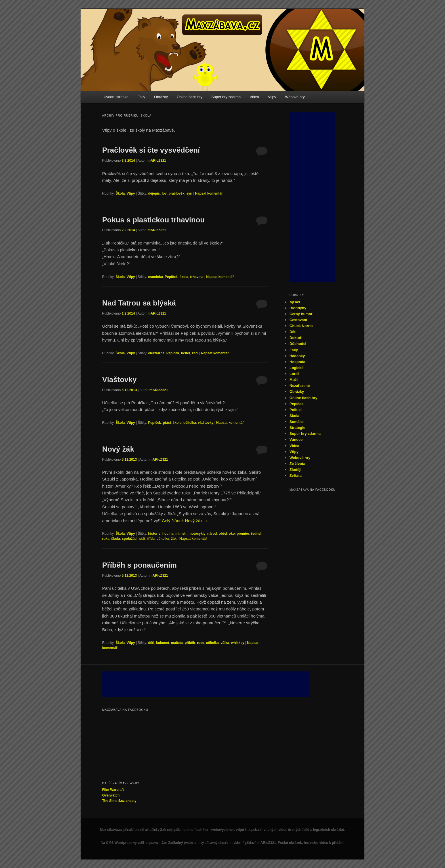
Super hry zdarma (226, 97)
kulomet (163, 643)
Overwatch (111, 795)
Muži (294, 380)
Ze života (297, 464)
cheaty (131, 801)
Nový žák (118, 449)
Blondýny (298, 308)
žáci (195, 353)
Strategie (297, 428)
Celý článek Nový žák (185, 521)
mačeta (177, 643)
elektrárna (156, 353)
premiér (243, 534)
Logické (296, 368)
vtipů (240, 830)
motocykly (197, 534)
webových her (222, 830)
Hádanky (297, 356)
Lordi (294, 374)
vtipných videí (275, 830)
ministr (181, 534)
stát (142, 539)
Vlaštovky (119, 380)
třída (151, 539)
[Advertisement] (312, 197)
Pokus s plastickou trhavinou (153, 220)
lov (164, 193)
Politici (296, 410)
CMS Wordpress (119, 843)
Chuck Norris (301, 326)
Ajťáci (295, 302)
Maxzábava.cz (111, 830)
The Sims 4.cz (113, 801)
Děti (293, 332)
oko (232, 534)
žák (174, 539)
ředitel (256, 534)
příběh (190, 643)
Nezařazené (300, 386)
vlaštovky (206, 423)
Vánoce (296, 440)
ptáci (167, 423)
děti (151, 643)
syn (189, 193)
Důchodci (298, 344)
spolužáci (130, 539)
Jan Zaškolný (172, 843)
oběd (223, 534)
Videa (254, 97)
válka (225, 643)
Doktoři (296, 338)
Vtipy (272, 97)
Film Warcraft (113, 790)
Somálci (297, 422)
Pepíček (171, 277)
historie (154, 534)
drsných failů (299, 830)
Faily (141, 97)
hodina (168, 534)
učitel (185, 353)
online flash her (196, 830)
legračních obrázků (328, 830)
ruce (201, 643)
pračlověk (177, 193)
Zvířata (296, 476)
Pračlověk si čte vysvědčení (151, 150)
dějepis (154, 193)
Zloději (295, 470)
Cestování (298, 320)
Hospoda (297, 362)
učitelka (190, 423)
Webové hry (295, 97)
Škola (120, 193)
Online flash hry (190, 97)
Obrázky (161, 97)
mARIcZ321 (157, 161)
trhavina (197, 277)
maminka (156, 277)
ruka (106, 539)
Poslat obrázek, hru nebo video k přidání (311, 843)
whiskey (238, 643)
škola (184, 277)
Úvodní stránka (116, 97)
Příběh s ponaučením (139, 565)
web (188, 843)
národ (212, 534)
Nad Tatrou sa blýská (139, 303)
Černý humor (301, 314)
